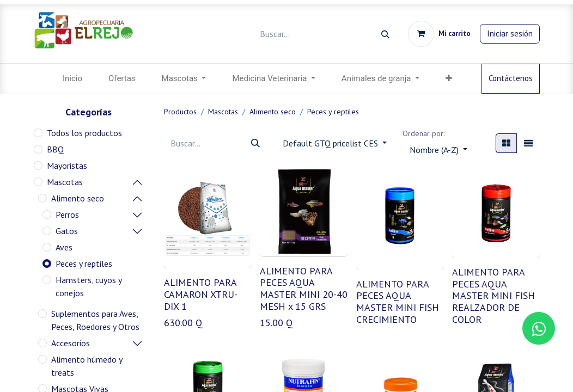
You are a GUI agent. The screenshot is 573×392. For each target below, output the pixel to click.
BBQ (55, 149)
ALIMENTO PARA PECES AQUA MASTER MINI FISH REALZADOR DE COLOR (493, 295)
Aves (64, 247)
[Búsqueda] (385, 34)
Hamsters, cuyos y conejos (89, 286)
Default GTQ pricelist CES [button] (331, 143)
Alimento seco (78, 198)
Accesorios (71, 343)
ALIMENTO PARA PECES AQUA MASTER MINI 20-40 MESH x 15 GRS (304, 289)
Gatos (67, 231)
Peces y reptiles (84, 264)
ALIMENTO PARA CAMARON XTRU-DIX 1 (201, 294)
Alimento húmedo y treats (87, 366)
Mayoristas (67, 166)
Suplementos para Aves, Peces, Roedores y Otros (95, 320)
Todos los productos (84, 133)
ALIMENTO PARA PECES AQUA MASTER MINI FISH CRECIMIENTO (398, 302)
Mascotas (65, 182)
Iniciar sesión (510, 33)
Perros (67, 215)
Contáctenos (511, 78)
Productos (180, 112)
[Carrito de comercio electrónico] (439, 34)
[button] (438, 150)
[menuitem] (72, 79)
